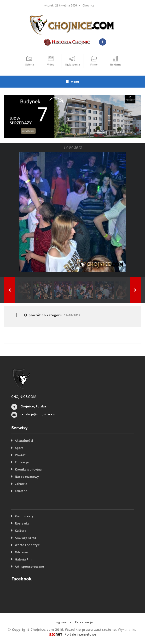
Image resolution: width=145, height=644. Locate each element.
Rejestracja (84, 622)
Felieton (21, 491)
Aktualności (24, 441)
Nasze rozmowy (27, 477)
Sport (19, 448)
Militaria (21, 552)
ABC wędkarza (26, 538)
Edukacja (22, 462)
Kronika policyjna (28, 469)
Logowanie (63, 622)
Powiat (20, 455)
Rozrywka (22, 523)
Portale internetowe (80, 634)
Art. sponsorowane (29, 566)
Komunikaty (24, 516)
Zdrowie (21, 484)
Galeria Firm (24, 559)
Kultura (21, 531)
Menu (72, 82)
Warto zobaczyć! (28, 545)
